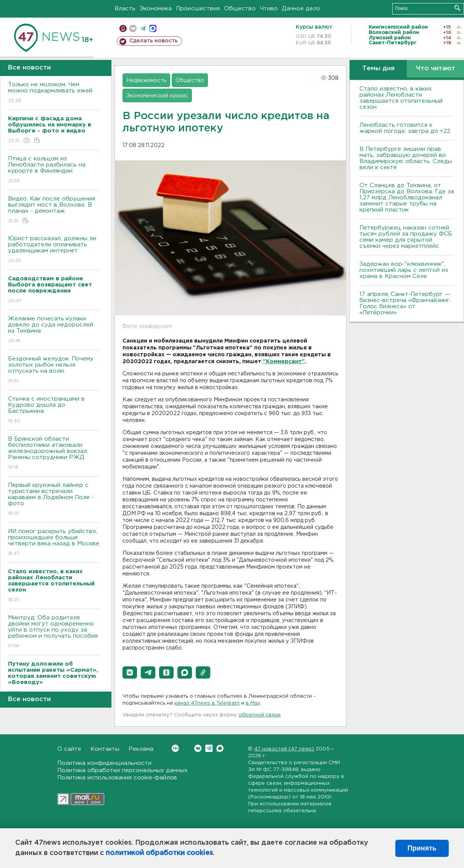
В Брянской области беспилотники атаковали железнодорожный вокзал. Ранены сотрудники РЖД (54, 453)
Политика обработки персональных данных (122, 770)
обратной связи (259, 715)
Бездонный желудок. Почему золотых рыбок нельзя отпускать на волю (54, 370)
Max (220, 748)
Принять (422, 848)
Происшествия (198, 9)
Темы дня (378, 69)
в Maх (253, 703)
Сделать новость (154, 41)
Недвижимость (146, 81)
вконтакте (133, 28)
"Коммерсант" (284, 362)
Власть (125, 9)
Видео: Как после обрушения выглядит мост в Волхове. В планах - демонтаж (54, 210)
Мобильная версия (123, 28)
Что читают (436, 69)
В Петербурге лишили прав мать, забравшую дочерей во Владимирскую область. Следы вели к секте (406, 158)
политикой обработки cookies (159, 853)
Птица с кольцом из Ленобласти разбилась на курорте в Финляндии (54, 170)
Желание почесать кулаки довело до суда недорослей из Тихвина (54, 330)
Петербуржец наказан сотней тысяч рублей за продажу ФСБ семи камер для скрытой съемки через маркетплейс (406, 237)
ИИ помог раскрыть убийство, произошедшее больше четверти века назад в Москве (54, 543)
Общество (240, 9)
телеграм (143, 28)
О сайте (69, 749)
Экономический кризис (157, 96)
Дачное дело (301, 9)
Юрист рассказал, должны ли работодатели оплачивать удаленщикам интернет (54, 250)
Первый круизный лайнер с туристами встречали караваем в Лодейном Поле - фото (54, 500)
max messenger (153, 28)
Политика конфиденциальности (104, 763)
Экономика (156, 9)
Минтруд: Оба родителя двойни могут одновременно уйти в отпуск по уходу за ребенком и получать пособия (54, 632)
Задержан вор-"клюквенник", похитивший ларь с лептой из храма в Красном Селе (404, 270)
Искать (457, 8)
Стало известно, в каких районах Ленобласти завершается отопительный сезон (401, 98)
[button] (130, 672)
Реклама (141, 749)
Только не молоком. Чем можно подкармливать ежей (54, 93)
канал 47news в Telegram (207, 703)
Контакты (105, 749)
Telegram (209, 748)
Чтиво (269, 9)
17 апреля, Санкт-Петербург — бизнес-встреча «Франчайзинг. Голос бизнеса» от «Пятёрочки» (405, 303)
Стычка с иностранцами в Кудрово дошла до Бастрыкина (54, 410)
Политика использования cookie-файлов (117, 778)
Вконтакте (175, 748)
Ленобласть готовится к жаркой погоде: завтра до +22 (405, 128)
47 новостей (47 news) (284, 749)
